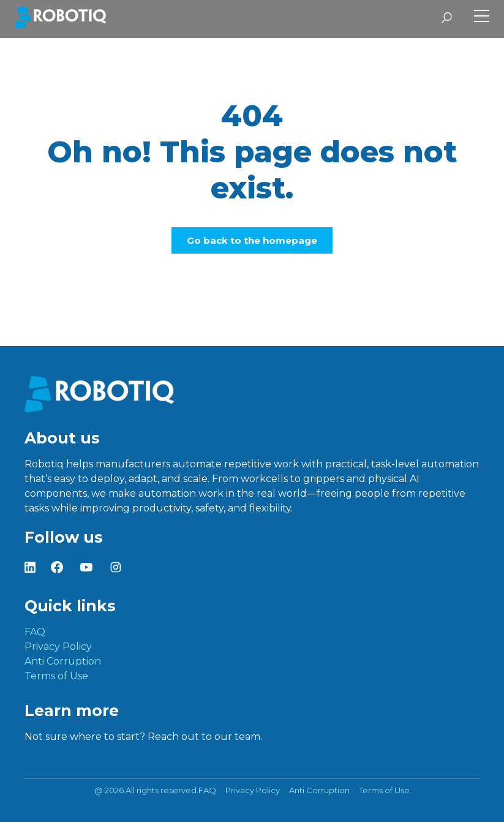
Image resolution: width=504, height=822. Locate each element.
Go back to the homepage (252, 240)
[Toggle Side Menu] (482, 17)
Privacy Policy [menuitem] (58, 647)
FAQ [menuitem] (35, 632)
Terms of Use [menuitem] (56, 676)
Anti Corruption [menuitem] (63, 661)
